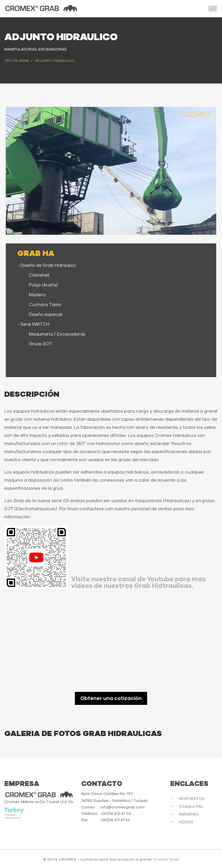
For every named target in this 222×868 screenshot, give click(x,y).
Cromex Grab (166, 859)
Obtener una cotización (111, 699)
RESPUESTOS (192, 799)
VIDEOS (186, 822)
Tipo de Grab (16, 61)
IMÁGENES (189, 814)
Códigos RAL (191, 807)
